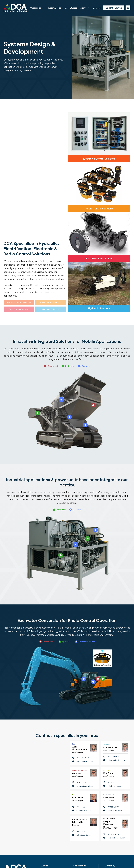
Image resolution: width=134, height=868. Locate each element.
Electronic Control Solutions (19, 303)
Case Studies (71, 8)
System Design (54, 8)
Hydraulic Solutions (51, 309)
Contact (97, 8)
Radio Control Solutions (51, 303)
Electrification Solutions (19, 309)
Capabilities (36, 8)
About (83, 8)
